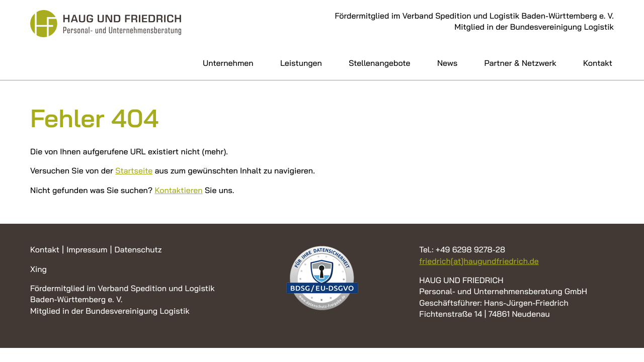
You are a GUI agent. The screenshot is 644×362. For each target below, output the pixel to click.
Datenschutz (138, 249)
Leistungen (301, 63)
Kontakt (598, 63)
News (447, 63)
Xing (38, 269)
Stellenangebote (379, 63)
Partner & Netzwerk (520, 63)
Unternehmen (228, 63)
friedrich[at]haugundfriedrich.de (479, 261)
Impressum (87, 249)
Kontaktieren (178, 190)
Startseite (134, 170)
